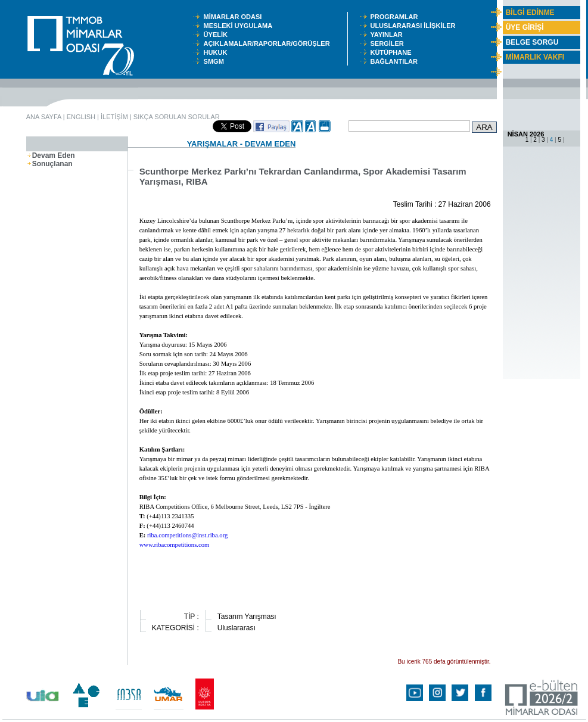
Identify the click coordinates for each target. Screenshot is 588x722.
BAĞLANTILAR (396, 61)
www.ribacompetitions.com (175, 545)
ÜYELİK (217, 35)
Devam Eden (51, 155)
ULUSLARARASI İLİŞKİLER (415, 26)
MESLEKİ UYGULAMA (241, 26)
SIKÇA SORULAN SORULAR (177, 117)
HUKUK (217, 52)
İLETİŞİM (114, 117)
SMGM (216, 61)
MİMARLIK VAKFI (535, 57)
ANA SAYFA (44, 117)
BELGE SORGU (532, 42)
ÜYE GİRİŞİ (525, 27)
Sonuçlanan (49, 164)
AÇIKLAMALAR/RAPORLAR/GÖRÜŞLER (270, 43)
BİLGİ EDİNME (530, 13)
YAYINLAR (388, 35)
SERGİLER (388, 43)
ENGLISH (81, 117)
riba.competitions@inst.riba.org (187, 535)
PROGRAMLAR (396, 17)
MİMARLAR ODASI (236, 17)
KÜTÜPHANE (393, 52)
